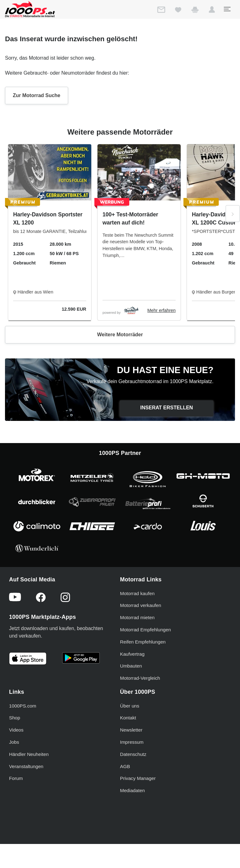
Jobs (14, 742)
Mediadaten (132, 790)
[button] (212, 11)
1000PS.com (23, 706)
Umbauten (131, 666)
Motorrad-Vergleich (140, 678)
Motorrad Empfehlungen (145, 630)
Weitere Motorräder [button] (120, 335)
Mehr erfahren (162, 310)
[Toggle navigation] (227, 9)
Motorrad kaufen (137, 593)
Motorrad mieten (137, 617)
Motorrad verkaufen (141, 605)
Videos (16, 730)
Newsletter (131, 730)
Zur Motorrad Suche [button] (37, 95)
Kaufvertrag (132, 654)
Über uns (130, 706)
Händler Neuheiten (29, 754)
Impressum (132, 742)
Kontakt (128, 718)
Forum (16, 778)
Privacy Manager (138, 778)
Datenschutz (133, 754)
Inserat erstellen (167, 408)
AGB (125, 766)
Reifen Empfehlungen (143, 642)
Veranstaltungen (26, 766)
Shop (15, 718)
